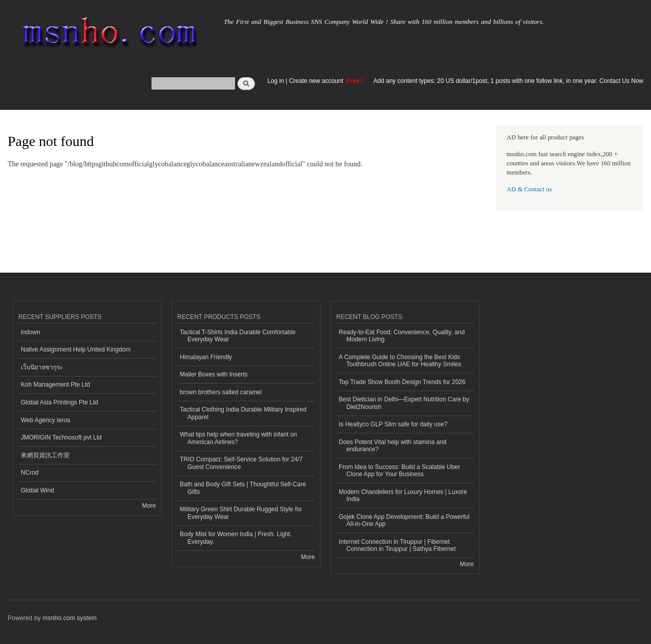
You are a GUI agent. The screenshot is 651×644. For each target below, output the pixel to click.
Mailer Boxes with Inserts (214, 374)
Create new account (317, 81)
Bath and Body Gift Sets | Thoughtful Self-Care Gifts (243, 488)
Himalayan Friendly (206, 357)
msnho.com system (70, 618)
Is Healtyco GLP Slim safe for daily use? (393, 424)
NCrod (30, 473)
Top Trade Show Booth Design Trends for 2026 (402, 382)
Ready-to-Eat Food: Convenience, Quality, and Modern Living (402, 336)
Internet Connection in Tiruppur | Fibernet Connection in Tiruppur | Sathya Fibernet (397, 545)
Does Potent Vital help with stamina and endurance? (393, 446)
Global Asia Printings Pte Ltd (60, 402)
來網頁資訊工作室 (45, 455)
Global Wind (37, 490)
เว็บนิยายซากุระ (42, 367)
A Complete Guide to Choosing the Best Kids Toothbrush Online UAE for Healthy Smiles (400, 361)
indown (31, 332)
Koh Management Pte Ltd (55, 385)
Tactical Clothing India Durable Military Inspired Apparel (243, 413)
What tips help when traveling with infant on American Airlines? (239, 438)
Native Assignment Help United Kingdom (76, 349)
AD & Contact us (529, 189)
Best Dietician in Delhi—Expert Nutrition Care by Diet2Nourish (404, 403)
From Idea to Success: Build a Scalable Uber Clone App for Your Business (399, 471)
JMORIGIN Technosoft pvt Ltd (61, 437)
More (149, 506)
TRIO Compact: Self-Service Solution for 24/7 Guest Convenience (242, 463)
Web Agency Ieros (46, 420)
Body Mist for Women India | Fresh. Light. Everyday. (236, 538)
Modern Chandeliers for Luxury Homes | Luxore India (403, 495)
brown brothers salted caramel (221, 392)
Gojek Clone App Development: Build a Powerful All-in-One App (404, 520)
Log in (276, 81)
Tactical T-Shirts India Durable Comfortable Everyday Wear (238, 336)
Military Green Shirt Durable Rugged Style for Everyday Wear (241, 513)
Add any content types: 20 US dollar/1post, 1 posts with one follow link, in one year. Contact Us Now (508, 81)
